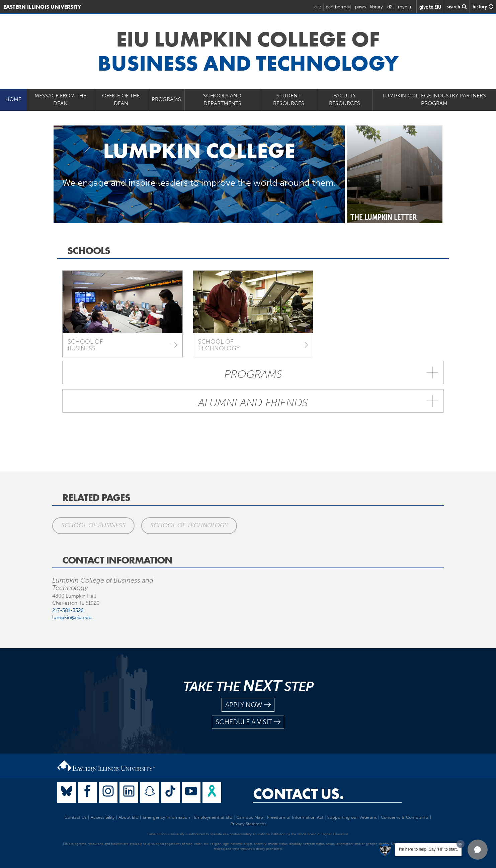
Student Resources (289, 99)
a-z (318, 7)
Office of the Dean (121, 99)
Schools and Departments (222, 99)
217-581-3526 (68, 610)
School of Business (93, 525)
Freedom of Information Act (295, 817)
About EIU (129, 817)
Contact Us (76, 817)
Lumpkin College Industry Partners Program (434, 99)
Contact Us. (298, 794)
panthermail (338, 7)
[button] (478, 850)
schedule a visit (248, 722)
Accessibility (103, 817)
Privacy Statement (248, 824)
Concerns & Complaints (405, 817)
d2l (390, 7)
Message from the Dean (60, 99)
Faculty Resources (345, 99)
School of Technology (189, 525)
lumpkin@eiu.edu (72, 617)
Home (13, 99)
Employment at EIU (213, 817)
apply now (248, 705)
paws (360, 7)
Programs (166, 99)
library (377, 7)
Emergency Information (166, 817)
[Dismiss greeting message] (461, 844)
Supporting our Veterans (352, 817)
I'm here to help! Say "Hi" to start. (428, 849)
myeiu (404, 7)
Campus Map (250, 817)
